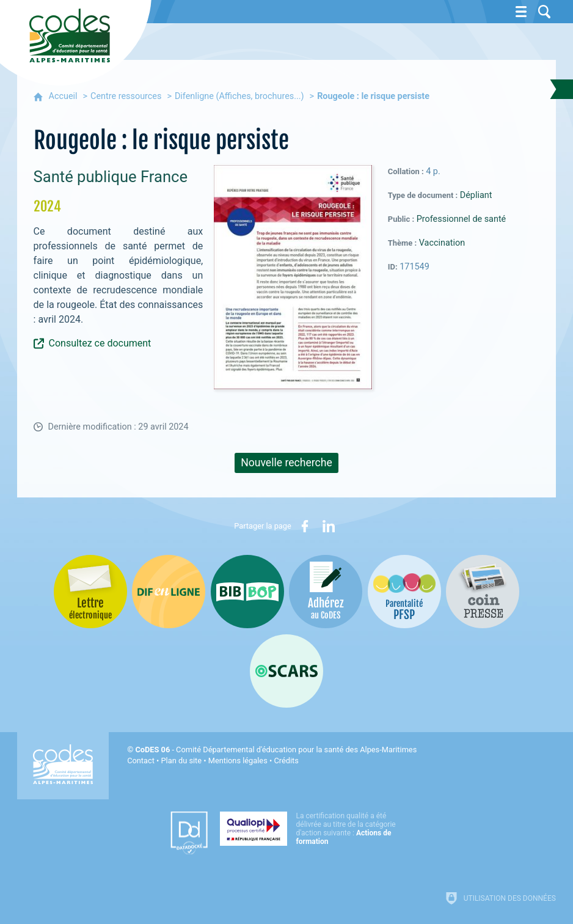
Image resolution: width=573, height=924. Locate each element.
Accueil (63, 96)
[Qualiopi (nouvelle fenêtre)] (312, 829)
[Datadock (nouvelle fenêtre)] (189, 833)
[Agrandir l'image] (293, 277)
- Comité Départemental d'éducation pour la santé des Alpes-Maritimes (276, 750)
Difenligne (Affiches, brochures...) (239, 96)
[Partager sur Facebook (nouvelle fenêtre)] (305, 526)
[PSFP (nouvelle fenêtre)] (404, 592)
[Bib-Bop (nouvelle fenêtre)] (247, 592)
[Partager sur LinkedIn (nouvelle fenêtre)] (329, 526)
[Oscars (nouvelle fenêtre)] (286, 671)
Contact (141, 761)
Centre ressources (126, 96)
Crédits (286, 761)
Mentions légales (238, 761)
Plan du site (182, 761)
